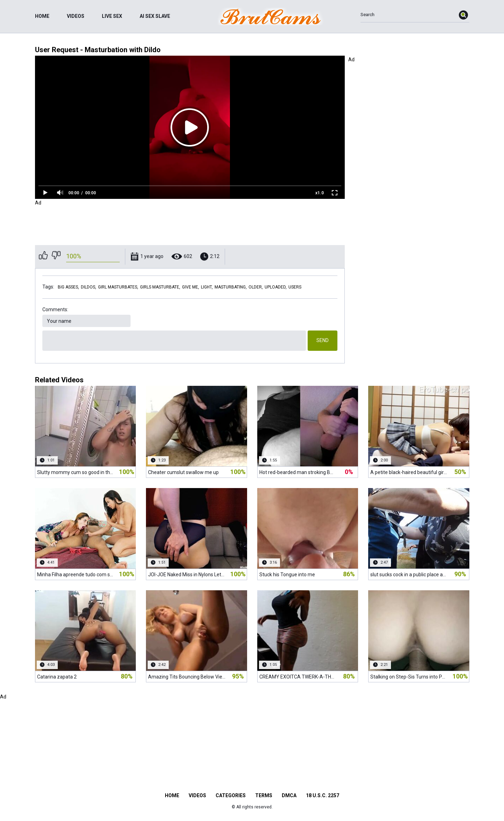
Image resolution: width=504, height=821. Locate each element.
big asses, (68, 287)
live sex (112, 16)
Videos (76, 16)
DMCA (289, 795)
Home (42, 16)
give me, (191, 287)
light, (207, 287)
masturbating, (231, 287)
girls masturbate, (160, 287)
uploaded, (276, 287)
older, (256, 287)
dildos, (89, 287)
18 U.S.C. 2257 (323, 795)
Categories (231, 795)
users (295, 287)
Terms (264, 795)
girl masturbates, (118, 287)
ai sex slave (155, 16)
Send (323, 340)
